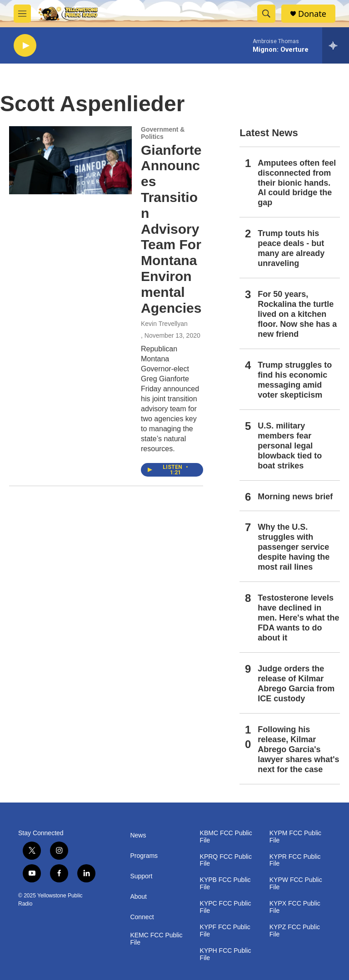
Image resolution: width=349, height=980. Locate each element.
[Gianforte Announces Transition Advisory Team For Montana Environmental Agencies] (70, 160)
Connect (142, 917)
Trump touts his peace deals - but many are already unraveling (291, 248)
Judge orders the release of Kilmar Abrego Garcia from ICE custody (296, 684)
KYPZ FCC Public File (295, 931)
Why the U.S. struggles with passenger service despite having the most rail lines (294, 547)
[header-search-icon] (266, 14)
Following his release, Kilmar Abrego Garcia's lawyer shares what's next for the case (298, 749)
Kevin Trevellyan (164, 324)
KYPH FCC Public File (226, 954)
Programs (144, 856)
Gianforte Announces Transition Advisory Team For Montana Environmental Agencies (171, 229)
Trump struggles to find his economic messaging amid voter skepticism (295, 380)
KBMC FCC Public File (226, 837)
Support (141, 876)
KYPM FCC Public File (295, 837)
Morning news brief (295, 497)
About (138, 897)
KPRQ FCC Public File (226, 860)
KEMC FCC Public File (156, 939)
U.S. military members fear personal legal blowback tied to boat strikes (290, 446)
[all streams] (336, 45)
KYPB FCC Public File (225, 884)
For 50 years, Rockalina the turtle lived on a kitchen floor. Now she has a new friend (297, 314)
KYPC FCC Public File (226, 907)
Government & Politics (163, 133)
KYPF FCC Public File (225, 931)
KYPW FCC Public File (296, 884)
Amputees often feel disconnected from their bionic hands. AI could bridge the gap (297, 183)
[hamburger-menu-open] (22, 14)
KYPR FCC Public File (295, 860)
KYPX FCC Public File (295, 907)
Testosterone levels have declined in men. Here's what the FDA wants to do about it (298, 618)
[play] (25, 46)
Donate (312, 14)
